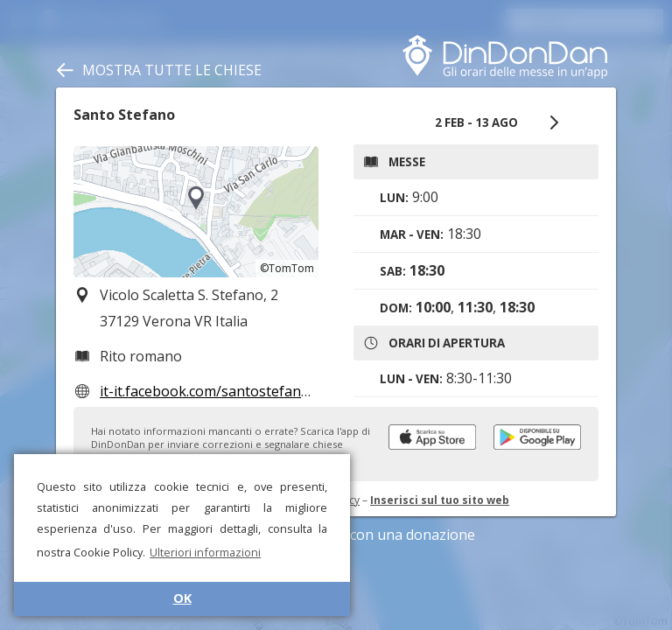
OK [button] (182, 598)
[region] (196, 212)
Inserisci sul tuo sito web (440, 500)
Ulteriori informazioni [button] (205, 552)
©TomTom (287, 268)
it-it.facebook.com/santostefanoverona (228, 391)
